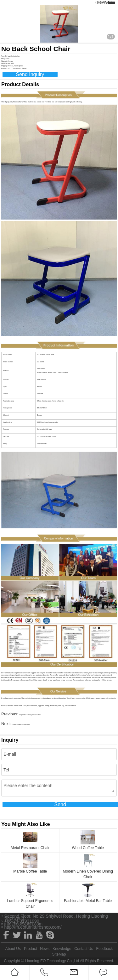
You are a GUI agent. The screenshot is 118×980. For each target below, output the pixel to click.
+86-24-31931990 (22, 921)
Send (60, 804)
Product (30, 949)
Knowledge (62, 949)
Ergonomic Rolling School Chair (30, 715)
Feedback (105, 949)
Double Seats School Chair (21, 725)
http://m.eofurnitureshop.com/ (33, 927)
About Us (13, 949)
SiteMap (59, 954)
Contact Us (84, 949)
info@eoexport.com (24, 924)
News (45, 949)
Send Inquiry (30, 74)
